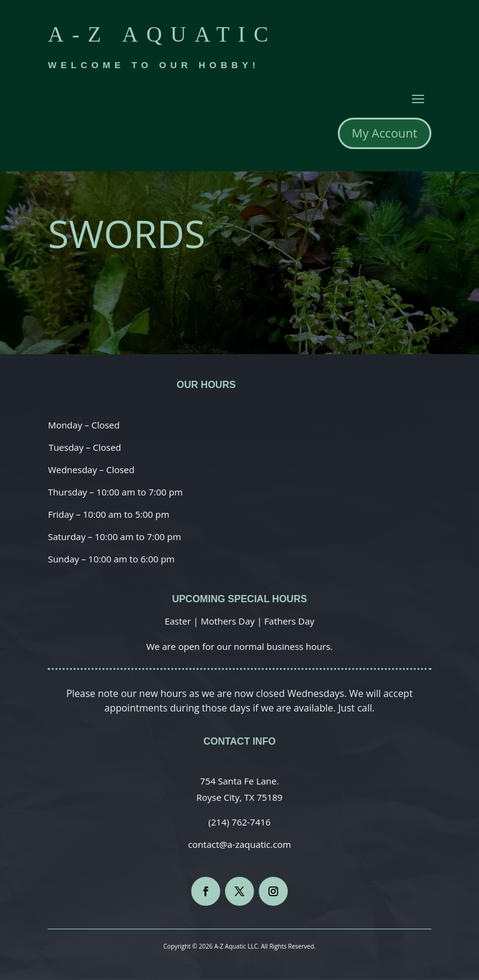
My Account (385, 133)
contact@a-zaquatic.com (240, 844)
